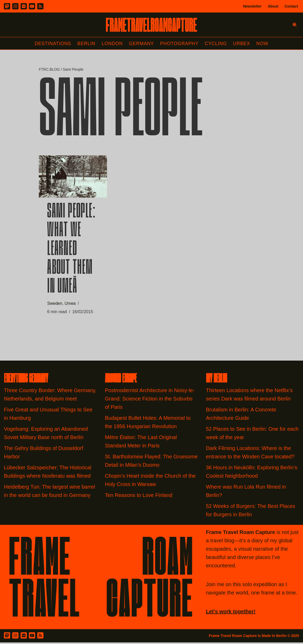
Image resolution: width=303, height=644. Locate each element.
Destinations (52, 44)
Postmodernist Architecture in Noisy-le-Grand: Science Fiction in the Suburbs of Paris (150, 400)
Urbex (242, 44)
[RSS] (40, 6)
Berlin (86, 44)
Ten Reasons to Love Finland (139, 497)
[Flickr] (24, 6)
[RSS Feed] (40, 637)
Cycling (216, 44)
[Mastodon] (7, 6)
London (112, 44)
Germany (141, 44)
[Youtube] (32, 6)
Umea (70, 304)
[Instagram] (15, 6)
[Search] (295, 25)
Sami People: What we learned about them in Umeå (71, 251)
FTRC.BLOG (49, 70)
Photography (180, 44)
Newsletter (252, 6)
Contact (291, 6)
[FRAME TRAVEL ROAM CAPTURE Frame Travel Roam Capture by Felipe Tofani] (151, 25)
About (273, 6)
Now (263, 44)
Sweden (55, 304)
